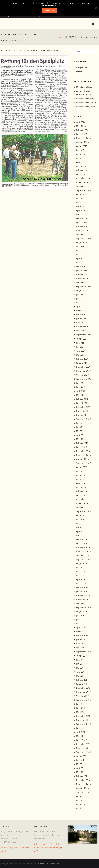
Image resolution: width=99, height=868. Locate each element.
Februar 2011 (82, 776)
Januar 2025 (82, 174)
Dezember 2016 (83, 547)
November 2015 (83, 600)
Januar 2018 (82, 495)
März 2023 (81, 262)
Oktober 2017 (82, 507)
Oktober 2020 (82, 375)
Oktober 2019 (82, 415)
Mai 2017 (80, 527)
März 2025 (81, 166)
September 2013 (84, 700)
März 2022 (81, 311)
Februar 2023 (82, 267)
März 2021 (81, 355)
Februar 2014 (82, 680)
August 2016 (82, 563)
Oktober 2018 (82, 459)
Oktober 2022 (82, 283)
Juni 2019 (80, 427)
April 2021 (81, 351)
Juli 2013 (80, 704)
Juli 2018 (80, 471)
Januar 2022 (82, 319)
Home (60, 37)
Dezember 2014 (83, 644)
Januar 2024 (82, 222)
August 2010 (82, 796)
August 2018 (82, 467)
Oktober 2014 (82, 648)
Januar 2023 (82, 271)
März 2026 (81, 126)
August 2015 (82, 612)
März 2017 (81, 535)
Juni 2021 (80, 347)
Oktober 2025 (82, 142)
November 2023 (83, 230)
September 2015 (84, 608)
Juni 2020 (80, 387)
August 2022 (82, 291)
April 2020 (81, 391)
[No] (96, 8)
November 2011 (83, 748)
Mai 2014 (80, 668)
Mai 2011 (80, 764)
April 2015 (81, 628)
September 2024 (84, 190)
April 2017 (81, 531)
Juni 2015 (80, 620)
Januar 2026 (82, 134)
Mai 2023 (80, 254)
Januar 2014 (82, 684)
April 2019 (81, 435)
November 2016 (83, 551)
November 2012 (83, 720)
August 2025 (82, 146)
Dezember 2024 (83, 178)
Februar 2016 (82, 588)
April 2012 (81, 732)
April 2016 (81, 579)
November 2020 (83, 371)
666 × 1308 (25, 50)
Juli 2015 (80, 616)
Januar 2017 (82, 543)
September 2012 (84, 724)
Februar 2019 (82, 443)
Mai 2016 (80, 575)
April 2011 (81, 768)
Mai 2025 (80, 158)
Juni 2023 (80, 250)
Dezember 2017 (83, 499)
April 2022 (81, 307)
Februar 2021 (82, 359)
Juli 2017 (80, 519)
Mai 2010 (80, 808)
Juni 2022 (80, 299)
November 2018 (83, 455)
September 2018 (84, 463)
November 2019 (83, 411)
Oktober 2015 (82, 604)
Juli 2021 (80, 343)
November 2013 (83, 692)
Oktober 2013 (82, 696)
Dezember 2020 (83, 367)
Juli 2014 (80, 660)
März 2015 (81, 632)
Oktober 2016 (82, 555)
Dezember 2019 (83, 407)
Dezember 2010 (83, 780)
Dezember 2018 (83, 451)
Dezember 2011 (83, 744)
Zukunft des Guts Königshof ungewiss (85, 93)
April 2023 (81, 258)
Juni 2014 (80, 664)
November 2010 (83, 784)
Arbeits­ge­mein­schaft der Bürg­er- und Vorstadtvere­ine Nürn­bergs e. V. (49, 848)
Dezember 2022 (83, 275)
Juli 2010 (80, 800)
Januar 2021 (82, 363)
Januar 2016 (82, 592)
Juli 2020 (80, 383)
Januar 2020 (82, 403)
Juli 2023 (80, 246)
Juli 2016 (80, 567)
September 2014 (84, 652)
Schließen (49, 11)
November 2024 (83, 182)
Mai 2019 (80, 431)
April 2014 (81, 672)
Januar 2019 (82, 447)
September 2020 (84, 379)
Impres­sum (6, 848)
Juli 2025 (80, 150)
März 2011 (81, 772)
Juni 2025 (80, 154)
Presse (79, 71)
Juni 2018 (80, 475)
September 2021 (84, 335)
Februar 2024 (82, 218)
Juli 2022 (80, 295)
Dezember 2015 (83, 596)
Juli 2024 (80, 198)
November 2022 (83, 279)
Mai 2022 (80, 303)
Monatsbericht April (85, 87)
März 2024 (81, 214)
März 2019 (81, 439)
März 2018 (81, 487)
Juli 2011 (80, 760)
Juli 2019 (80, 423)
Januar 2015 (82, 640)
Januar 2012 (82, 740)
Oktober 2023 (82, 234)
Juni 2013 (80, 708)
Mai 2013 (80, 712)
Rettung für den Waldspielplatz (46, 50)
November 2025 (83, 138)
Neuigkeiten (81, 67)
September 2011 (84, 752)
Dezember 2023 (83, 226)
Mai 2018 (80, 479)
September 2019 (84, 419)
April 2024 (81, 210)
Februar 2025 (82, 170)
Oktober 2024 (82, 186)
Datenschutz (43, 864)
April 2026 (81, 122)
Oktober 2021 (82, 331)
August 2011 (82, 756)
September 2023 (84, 238)
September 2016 (84, 559)
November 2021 (83, 327)
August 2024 (82, 194)
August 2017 (82, 515)
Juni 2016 (80, 571)
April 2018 (81, 483)
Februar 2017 (82, 539)
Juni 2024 (80, 202)
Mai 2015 (80, 624)
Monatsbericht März (85, 99)
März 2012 (81, 736)
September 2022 (84, 287)
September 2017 (84, 511)
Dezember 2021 (83, 323)
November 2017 (83, 503)
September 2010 (84, 792)
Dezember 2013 (83, 688)
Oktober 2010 (82, 788)
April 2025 (81, 162)
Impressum (54, 864)
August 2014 (82, 656)
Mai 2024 (80, 206)
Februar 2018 (82, 491)
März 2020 (81, 395)
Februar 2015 (82, 636)
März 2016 (81, 583)
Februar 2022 (82, 315)
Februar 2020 (82, 399)
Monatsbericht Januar (86, 107)
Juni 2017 (80, 523)
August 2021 (82, 339)
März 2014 (81, 676)
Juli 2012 (80, 728)
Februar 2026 (82, 130)
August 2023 (82, 242)
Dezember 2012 (83, 716)
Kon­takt (17, 848)
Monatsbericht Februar (86, 103)
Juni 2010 (80, 804)
